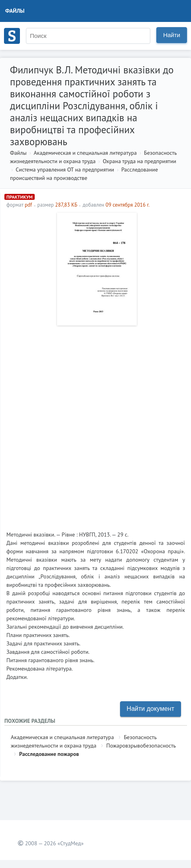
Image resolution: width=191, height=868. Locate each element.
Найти (172, 35)
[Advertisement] (95, 425)
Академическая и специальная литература (85, 153)
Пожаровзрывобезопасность (141, 746)
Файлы (15, 11)
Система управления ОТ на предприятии (65, 170)
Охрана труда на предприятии (140, 161)
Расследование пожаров (49, 754)
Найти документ (151, 709)
